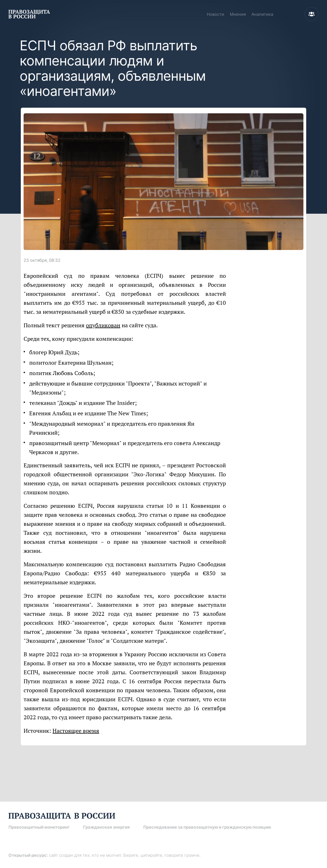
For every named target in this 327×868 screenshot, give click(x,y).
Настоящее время (76, 731)
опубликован (103, 325)
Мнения (238, 14)
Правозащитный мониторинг (39, 827)
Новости (215, 14)
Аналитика (262, 14)
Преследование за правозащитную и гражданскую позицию (207, 827)
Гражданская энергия (106, 827)
